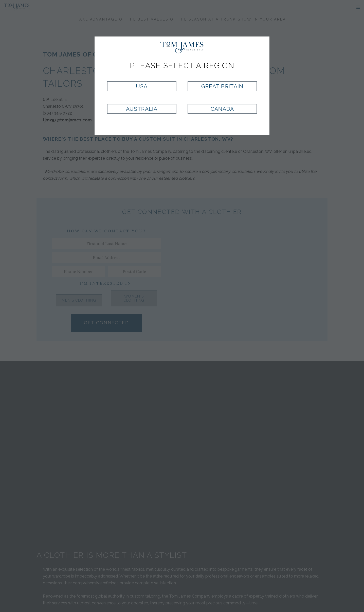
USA (142, 86)
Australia (142, 109)
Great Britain (222, 86)
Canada (222, 109)
